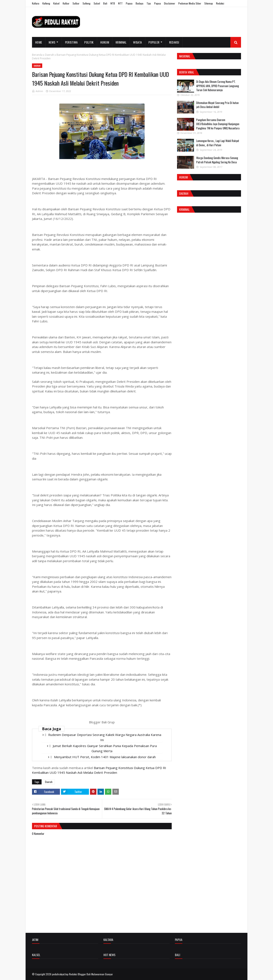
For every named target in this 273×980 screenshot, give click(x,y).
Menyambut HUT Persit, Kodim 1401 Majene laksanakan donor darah (105, 757)
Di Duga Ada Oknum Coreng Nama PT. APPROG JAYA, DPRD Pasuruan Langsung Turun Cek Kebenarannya (218, 86)
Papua (129, 3)
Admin (39, 91)
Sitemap (209, 3)
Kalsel (56, 3)
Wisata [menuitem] (137, 42)
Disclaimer (170, 3)
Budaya (139, 3)
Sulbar (76, 3)
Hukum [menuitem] (105, 42)
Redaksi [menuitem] (174, 42)
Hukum (183, 177)
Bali (105, 3)
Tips (149, 3)
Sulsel (97, 3)
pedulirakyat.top (60, 974)
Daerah (49, 55)
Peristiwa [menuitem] (71, 42)
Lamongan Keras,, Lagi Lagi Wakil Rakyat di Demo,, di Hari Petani (218, 143)
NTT (120, 3)
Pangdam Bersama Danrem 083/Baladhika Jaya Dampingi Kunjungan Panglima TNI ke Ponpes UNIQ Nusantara (218, 124)
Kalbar (66, 3)
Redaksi (220, 3)
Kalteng (46, 3)
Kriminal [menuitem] (121, 42)
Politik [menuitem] (89, 42)
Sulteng (86, 3)
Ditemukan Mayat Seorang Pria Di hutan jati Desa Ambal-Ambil (217, 105)
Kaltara (36, 3)
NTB (113, 3)
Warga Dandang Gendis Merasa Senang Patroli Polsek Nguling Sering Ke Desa (217, 160)
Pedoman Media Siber (190, 3)
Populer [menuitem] (154, 42)
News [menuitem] (52, 42)
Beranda (37, 55)
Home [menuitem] (39, 42)
